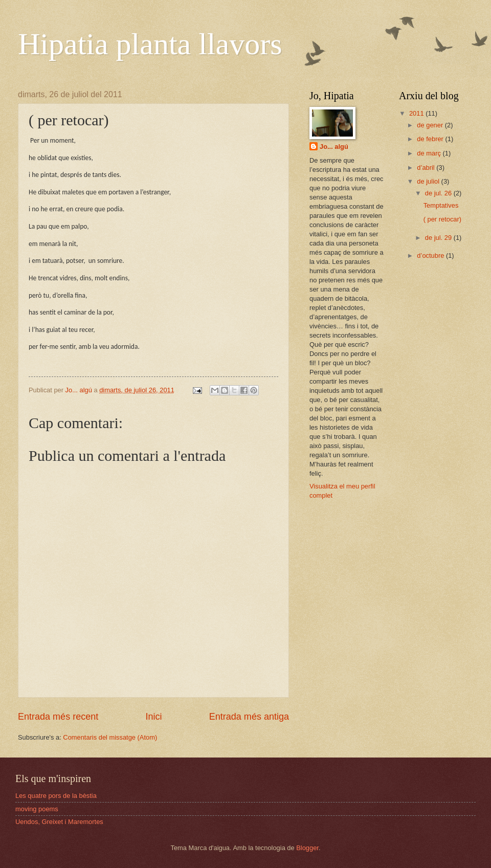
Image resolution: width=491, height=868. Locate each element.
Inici (153, 717)
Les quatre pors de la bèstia (56, 796)
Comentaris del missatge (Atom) (110, 737)
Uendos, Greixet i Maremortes (59, 822)
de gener (431, 125)
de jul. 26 (439, 193)
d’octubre (431, 255)
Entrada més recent (58, 717)
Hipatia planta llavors (150, 44)
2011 (417, 113)
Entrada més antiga (249, 717)
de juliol (429, 181)
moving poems (37, 809)
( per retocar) (442, 219)
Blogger (307, 848)
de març (430, 153)
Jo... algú (334, 147)
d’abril (427, 168)
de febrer (431, 139)
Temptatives (441, 205)
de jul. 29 (439, 238)
